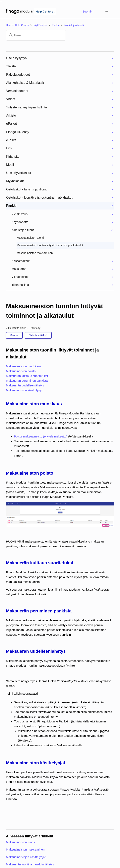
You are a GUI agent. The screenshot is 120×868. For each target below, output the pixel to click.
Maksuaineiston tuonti (20, 842)
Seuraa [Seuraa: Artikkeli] (14, 335)
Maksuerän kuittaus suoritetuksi (27, 376)
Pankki (56, 25)
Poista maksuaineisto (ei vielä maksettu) (41, 436)
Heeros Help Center (17, 25)
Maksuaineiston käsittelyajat (25, 390)
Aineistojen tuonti (74, 25)
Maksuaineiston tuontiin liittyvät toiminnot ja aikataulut (55, 311)
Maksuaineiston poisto (21, 371)
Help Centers (45, 11)
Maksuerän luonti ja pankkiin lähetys (30, 864)
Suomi (87, 12)
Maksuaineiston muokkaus (24, 366)
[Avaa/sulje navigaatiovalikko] (107, 11)
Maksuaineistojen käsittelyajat (26, 857)
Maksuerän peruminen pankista (27, 381)
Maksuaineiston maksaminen (25, 849)
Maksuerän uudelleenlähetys (25, 385)
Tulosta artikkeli (38, 335)
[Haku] (36, 35)
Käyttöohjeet (40, 25)
